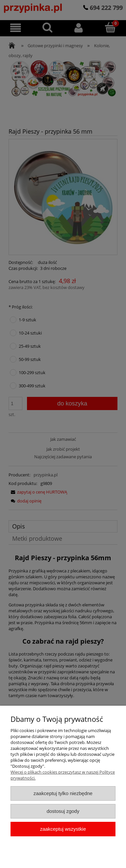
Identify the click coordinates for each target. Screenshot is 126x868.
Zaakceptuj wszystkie (63, 829)
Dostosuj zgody (63, 811)
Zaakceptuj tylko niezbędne (63, 793)
